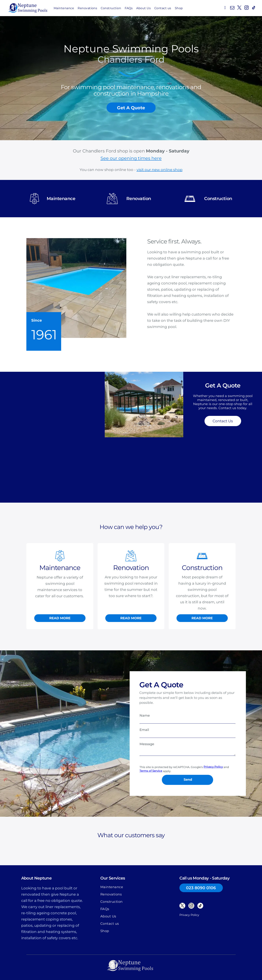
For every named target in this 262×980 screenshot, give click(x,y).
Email (144, 730)
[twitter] (239, 8)
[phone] (225, 8)
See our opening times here (131, 158)
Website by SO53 (131, 970)
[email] (232, 8)
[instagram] (246, 8)
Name (145, 716)
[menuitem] (64, 8)
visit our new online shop (160, 170)
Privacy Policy (189, 898)
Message (147, 744)
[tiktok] (254, 8)
